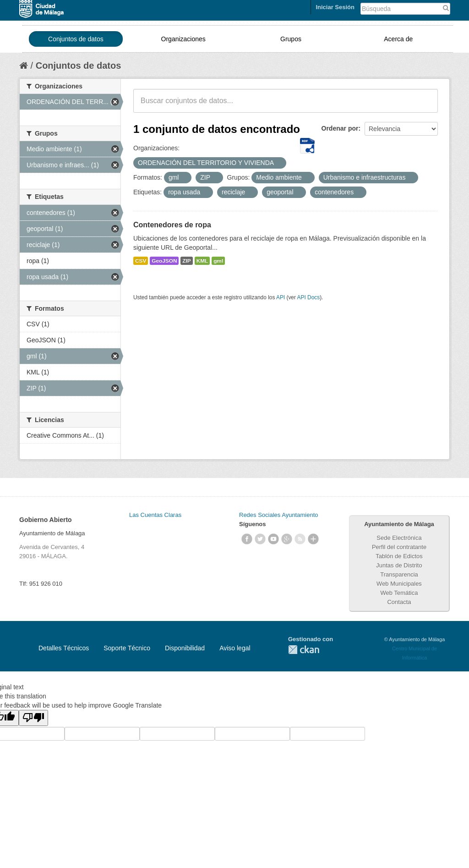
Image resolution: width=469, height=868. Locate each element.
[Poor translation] (33, 718)
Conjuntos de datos (76, 39)
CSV (141, 261)
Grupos (291, 39)
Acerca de (398, 39)
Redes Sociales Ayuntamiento (278, 515)
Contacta (399, 602)
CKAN (304, 650)
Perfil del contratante (399, 547)
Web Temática (399, 593)
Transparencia (399, 574)
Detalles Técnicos (64, 648)
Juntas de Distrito (399, 565)
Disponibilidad (185, 648)
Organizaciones (183, 39)
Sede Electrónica (399, 538)
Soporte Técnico (127, 648)
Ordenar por (340, 128)
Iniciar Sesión (335, 7)
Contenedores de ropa (172, 225)
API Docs (309, 297)
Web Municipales (399, 584)
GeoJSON (164, 261)
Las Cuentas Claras (155, 515)
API (281, 297)
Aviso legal (235, 648)
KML (202, 261)
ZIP (186, 261)
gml (218, 261)
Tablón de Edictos (399, 556)
